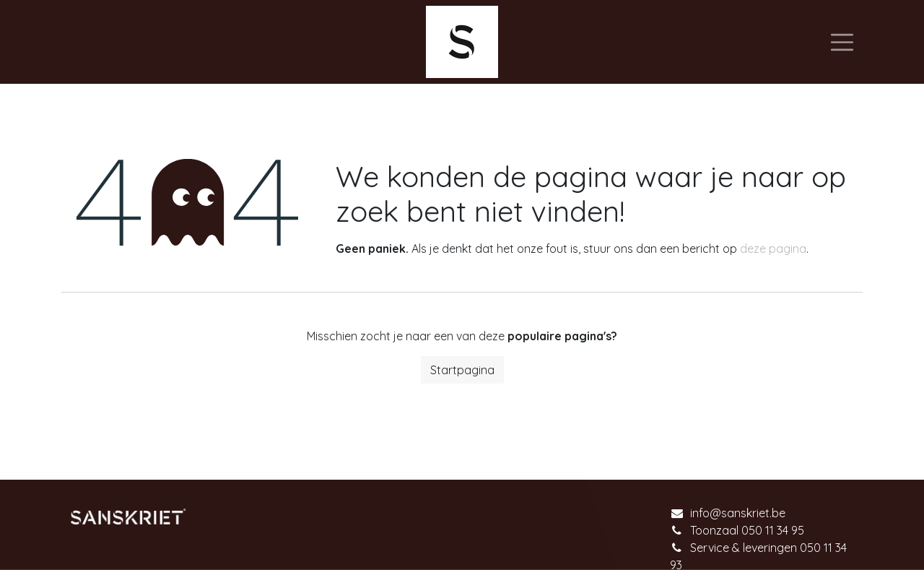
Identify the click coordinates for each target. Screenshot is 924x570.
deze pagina (773, 249)
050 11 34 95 (773, 530)
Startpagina (462, 370)
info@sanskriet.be (738, 513)
